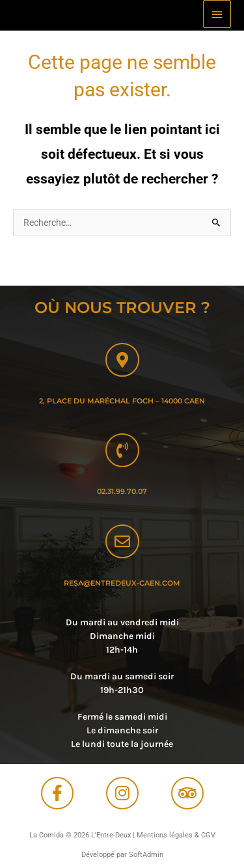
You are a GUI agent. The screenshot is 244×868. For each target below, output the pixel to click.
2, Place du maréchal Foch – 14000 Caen (122, 401)
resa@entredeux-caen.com (122, 583)
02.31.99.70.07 (122, 491)
